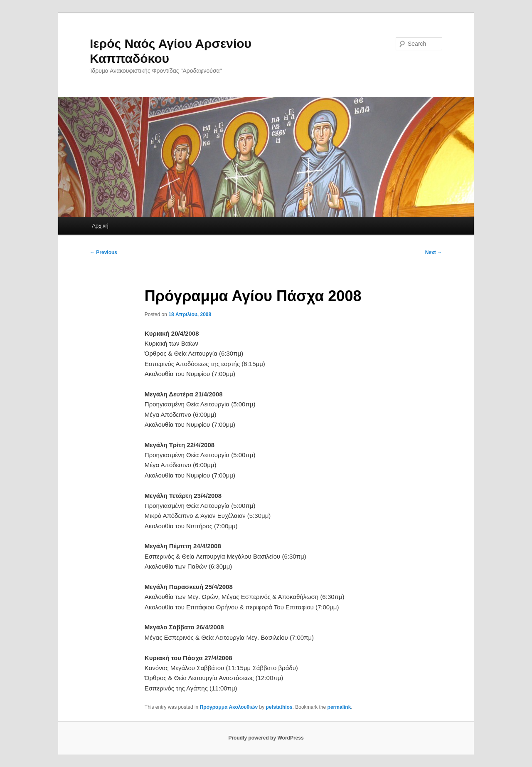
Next (434, 252)
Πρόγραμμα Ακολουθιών (229, 707)
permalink (339, 707)
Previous (103, 252)
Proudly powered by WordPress (266, 738)
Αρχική (100, 226)
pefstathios (279, 707)
